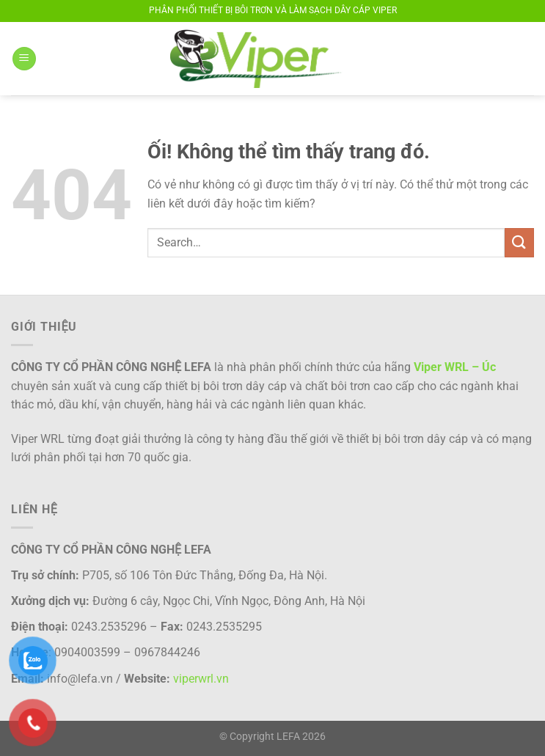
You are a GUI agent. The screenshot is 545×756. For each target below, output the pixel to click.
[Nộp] (519, 242)
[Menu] (24, 59)
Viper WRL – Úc (455, 367)
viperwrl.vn (201, 679)
